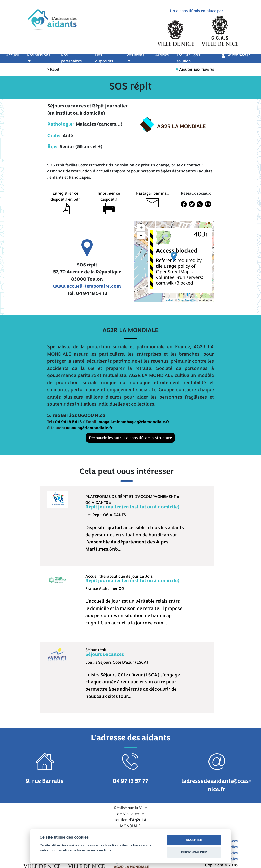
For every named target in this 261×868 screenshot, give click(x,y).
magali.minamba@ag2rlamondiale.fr (134, 422)
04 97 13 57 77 (130, 781)
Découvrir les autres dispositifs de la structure (130, 438)
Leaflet (168, 300)
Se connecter (236, 55)
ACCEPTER (194, 840)
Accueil (15, 55)
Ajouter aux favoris (195, 69)
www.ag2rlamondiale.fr (89, 428)
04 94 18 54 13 (68, 422)
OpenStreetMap (188, 300)
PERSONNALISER (194, 852)
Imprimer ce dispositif (109, 201)
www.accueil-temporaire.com (87, 286)
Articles (162, 55)
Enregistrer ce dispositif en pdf (65, 201)
